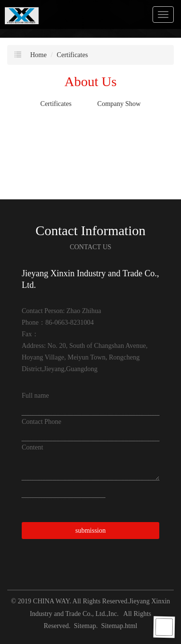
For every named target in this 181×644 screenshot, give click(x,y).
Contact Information (91, 231)
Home (39, 55)
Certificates (73, 55)
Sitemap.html (119, 626)
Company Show (119, 104)
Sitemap (85, 626)
